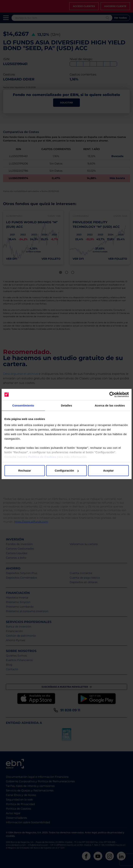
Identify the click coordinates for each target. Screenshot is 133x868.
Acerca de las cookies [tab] (110, 405)
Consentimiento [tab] (23, 405)
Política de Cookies (42, 457)
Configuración (67, 471)
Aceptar (108, 471)
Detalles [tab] (66, 405)
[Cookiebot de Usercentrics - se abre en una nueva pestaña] (112, 395)
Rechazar (25, 471)
